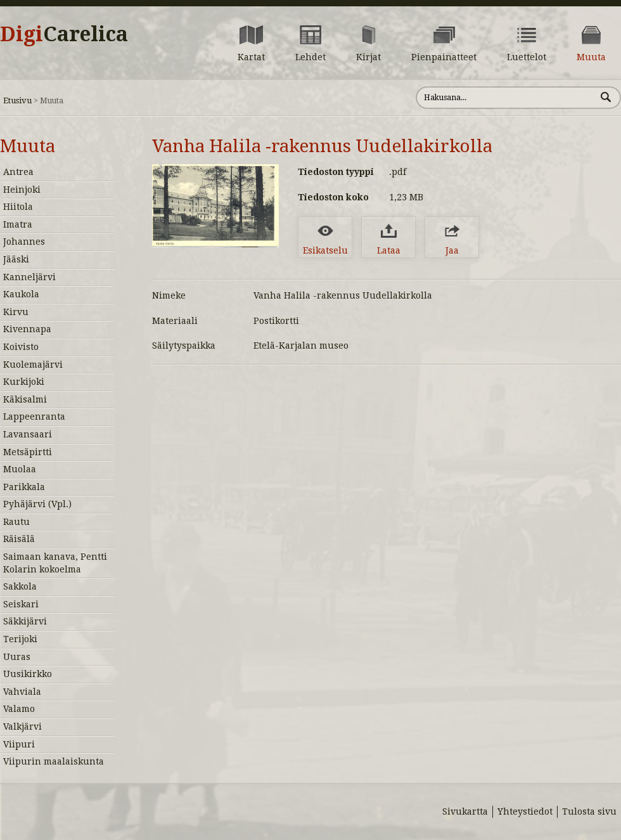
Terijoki (20, 639)
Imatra (18, 224)
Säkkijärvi (25, 621)
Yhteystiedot (525, 811)
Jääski (16, 259)
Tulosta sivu (589, 811)
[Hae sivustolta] (506, 98)
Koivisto (21, 347)
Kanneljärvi (29, 277)
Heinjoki (22, 190)
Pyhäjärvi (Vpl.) (37, 504)
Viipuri (19, 744)
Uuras (17, 657)
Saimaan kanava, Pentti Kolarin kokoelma (55, 563)
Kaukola (21, 294)
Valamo (19, 709)
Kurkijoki (24, 382)
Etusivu (17, 100)
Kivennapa (27, 329)
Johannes (24, 242)
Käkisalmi (25, 399)
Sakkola (20, 586)
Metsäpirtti (28, 452)
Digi (64, 34)
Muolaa (20, 469)
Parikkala (24, 487)
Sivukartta (465, 811)
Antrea (18, 172)
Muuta (28, 146)
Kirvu (16, 312)
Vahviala (22, 692)
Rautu (16, 522)
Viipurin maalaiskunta (54, 761)
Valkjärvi (22, 727)
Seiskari (21, 604)
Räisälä (19, 539)
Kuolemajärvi (33, 365)
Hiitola (18, 207)
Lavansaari (28, 434)
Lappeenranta (34, 417)
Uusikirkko (28, 674)
